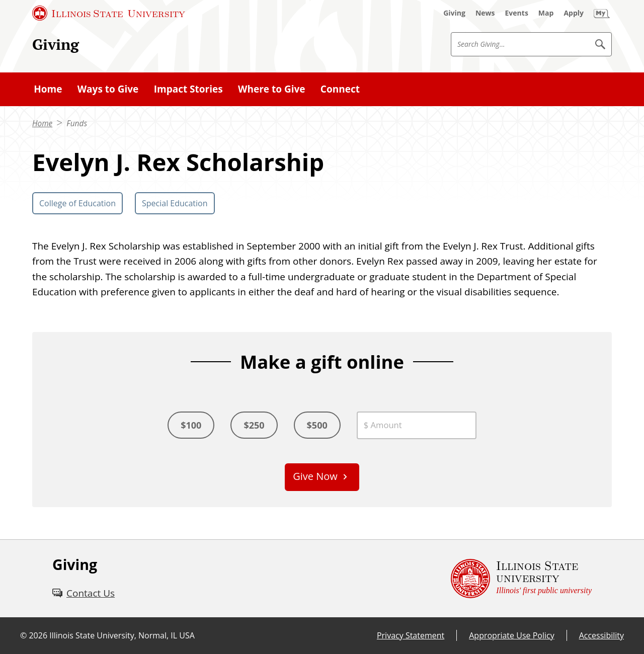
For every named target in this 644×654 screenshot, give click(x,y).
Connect (340, 89)
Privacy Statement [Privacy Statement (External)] (411, 635)
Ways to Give (108, 89)
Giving (56, 44)
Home (48, 89)
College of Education (77, 203)
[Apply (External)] (574, 13)
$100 (191, 425)
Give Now (315, 476)
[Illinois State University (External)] (109, 13)
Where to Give (271, 89)
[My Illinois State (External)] (602, 13)
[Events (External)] (517, 13)
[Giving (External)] (454, 13)
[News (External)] (485, 13)
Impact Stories (188, 89)
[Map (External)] (546, 13)
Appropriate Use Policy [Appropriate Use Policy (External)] (511, 635)
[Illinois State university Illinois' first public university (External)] (521, 579)
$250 (254, 425)
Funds (77, 124)
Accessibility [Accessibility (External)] (601, 635)
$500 (317, 425)
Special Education (175, 203)
